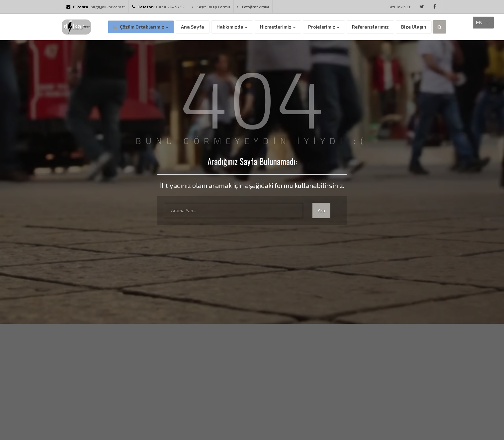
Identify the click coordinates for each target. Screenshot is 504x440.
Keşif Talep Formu (211, 7)
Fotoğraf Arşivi (253, 7)
